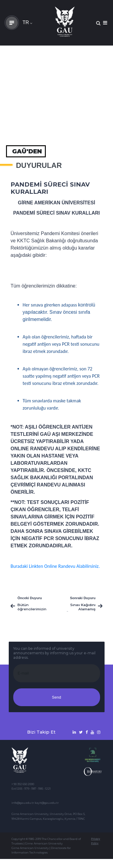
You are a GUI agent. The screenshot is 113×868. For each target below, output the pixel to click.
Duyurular (39, 165)
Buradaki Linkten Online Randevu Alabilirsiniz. (55, 566)
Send (56, 697)
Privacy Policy (96, 841)
